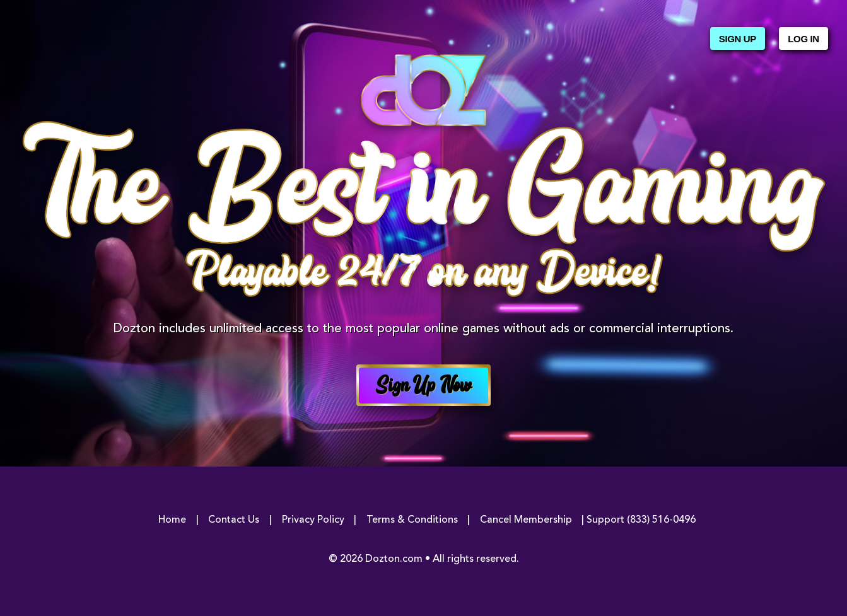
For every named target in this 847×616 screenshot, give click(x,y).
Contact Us (234, 520)
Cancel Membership (526, 520)
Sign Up (738, 39)
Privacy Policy (313, 520)
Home (172, 520)
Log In (803, 39)
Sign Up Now (424, 387)
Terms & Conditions (412, 520)
